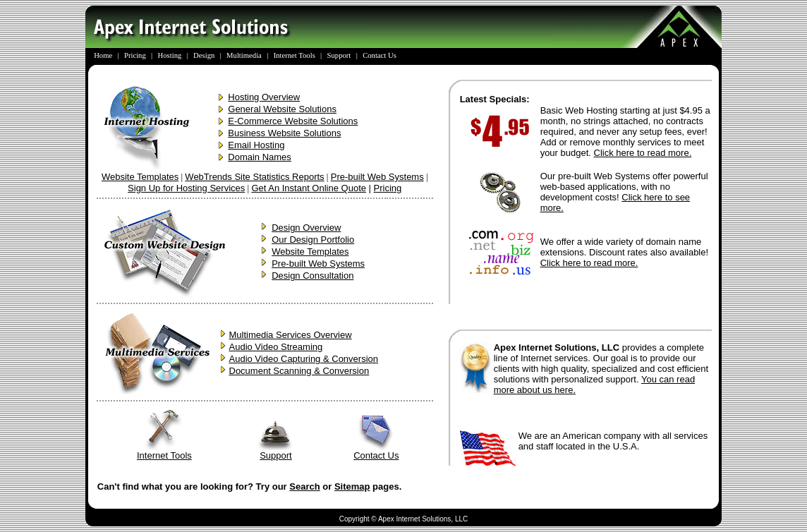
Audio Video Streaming (276, 347)
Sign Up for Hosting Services (186, 188)
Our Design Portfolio (313, 240)
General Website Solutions (282, 109)
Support (276, 451)
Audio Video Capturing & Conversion (304, 359)
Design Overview (306, 228)
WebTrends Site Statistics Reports (254, 177)
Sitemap (352, 486)
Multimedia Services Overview (291, 335)
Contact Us (376, 451)
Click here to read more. (643, 153)
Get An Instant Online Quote (309, 188)
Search (304, 486)
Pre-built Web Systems (377, 177)
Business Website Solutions (284, 133)
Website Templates (140, 177)
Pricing (388, 188)
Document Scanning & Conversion (299, 371)
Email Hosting (256, 145)
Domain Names (260, 157)
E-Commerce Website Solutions (293, 121)
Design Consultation (313, 276)
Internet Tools (164, 451)
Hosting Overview (264, 97)
